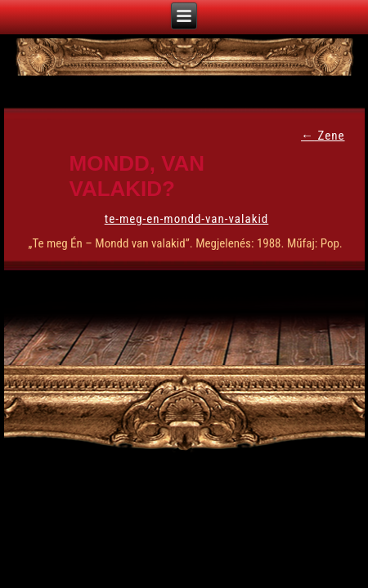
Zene (323, 136)
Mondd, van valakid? (137, 176)
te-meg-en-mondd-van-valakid (187, 219)
